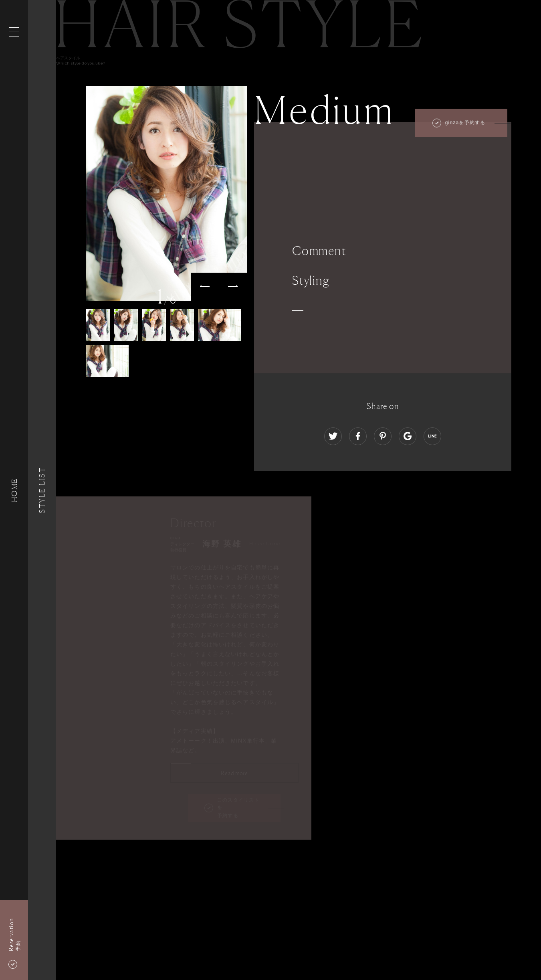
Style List (42, 490)
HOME (14, 490)
